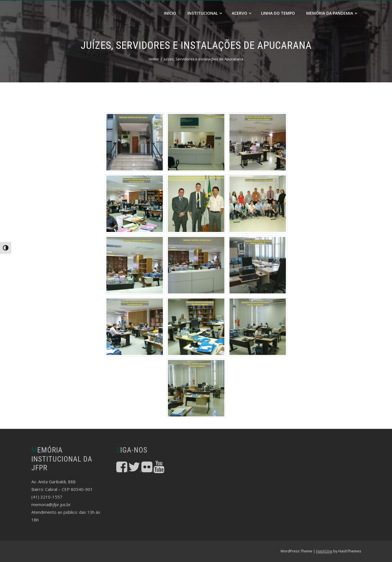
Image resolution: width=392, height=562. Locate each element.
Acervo (241, 13)
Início (170, 13)
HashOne (324, 551)
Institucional (205, 13)
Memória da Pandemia (332, 13)
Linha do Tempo (278, 13)
